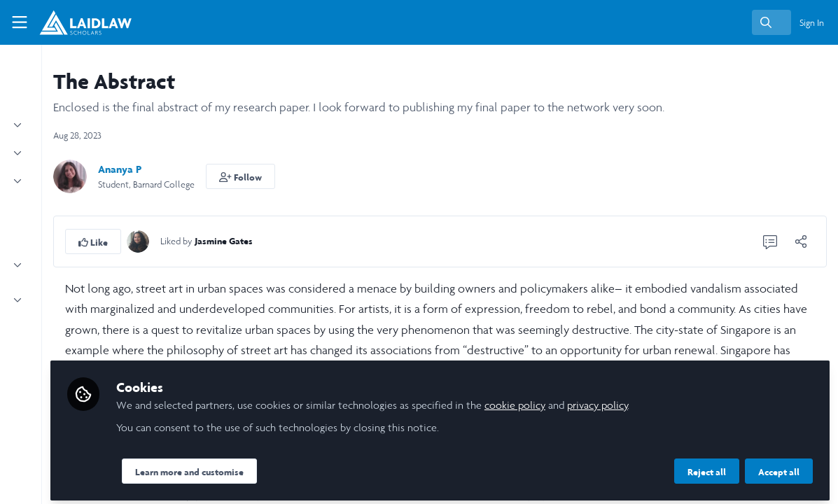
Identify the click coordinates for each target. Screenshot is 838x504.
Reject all (707, 467)
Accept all (779, 467)
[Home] (78, 22)
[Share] (801, 241)
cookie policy (651, 400)
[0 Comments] (770, 241)
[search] (771, 22)
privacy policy (734, 400)
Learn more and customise (326, 467)
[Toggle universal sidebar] (20, 22)
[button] (378, 176)
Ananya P (257, 169)
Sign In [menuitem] (812, 23)
